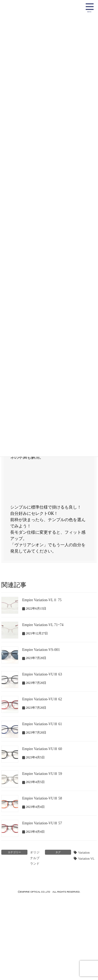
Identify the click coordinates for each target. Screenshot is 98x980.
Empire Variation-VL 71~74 (43, 625)
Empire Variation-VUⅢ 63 (42, 674)
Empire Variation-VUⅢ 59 (42, 773)
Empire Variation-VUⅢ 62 (42, 699)
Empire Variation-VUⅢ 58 (42, 798)
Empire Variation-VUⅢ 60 (42, 749)
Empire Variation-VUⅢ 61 (42, 724)
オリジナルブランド (35, 858)
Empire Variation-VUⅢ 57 (42, 823)
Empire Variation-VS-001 (41, 649)
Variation (84, 853)
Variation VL (86, 859)
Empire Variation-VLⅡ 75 (42, 600)
